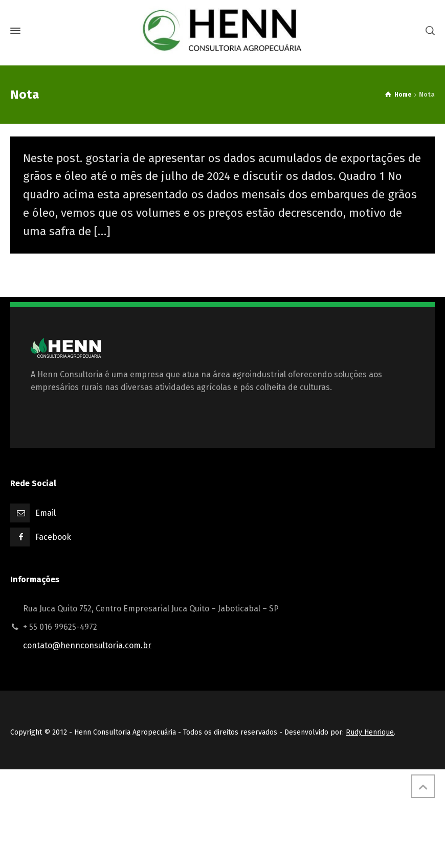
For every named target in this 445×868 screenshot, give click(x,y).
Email (46, 513)
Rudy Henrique (370, 732)
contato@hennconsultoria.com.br (87, 645)
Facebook (53, 537)
